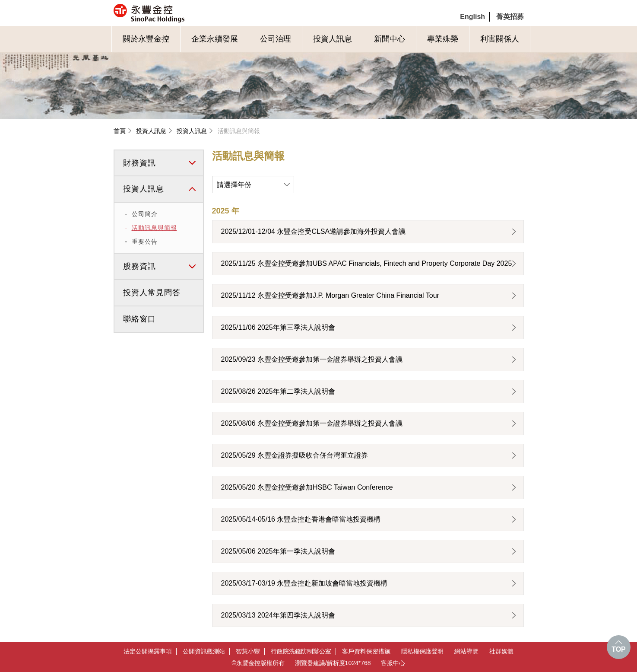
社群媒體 (501, 651)
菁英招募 (510, 17)
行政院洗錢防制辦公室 (301, 651)
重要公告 (145, 242)
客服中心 (393, 663)
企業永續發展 (215, 39)
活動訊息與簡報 (239, 131)
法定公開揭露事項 (148, 651)
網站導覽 (466, 651)
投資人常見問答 (152, 293)
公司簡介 (145, 214)
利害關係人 (500, 39)
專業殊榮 (443, 39)
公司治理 (276, 39)
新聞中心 (390, 39)
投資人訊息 (333, 39)
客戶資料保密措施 (366, 651)
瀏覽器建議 (310, 663)
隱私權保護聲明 (422, 651)
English (472, 17)
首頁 (120, 131)
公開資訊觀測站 (204, 651)
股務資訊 (139, 266)
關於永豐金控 (146, 39)
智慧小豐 (248, 651)
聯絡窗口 (139, 319)
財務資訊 (139, 163)
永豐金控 (185, 13)
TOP (619, 649)
